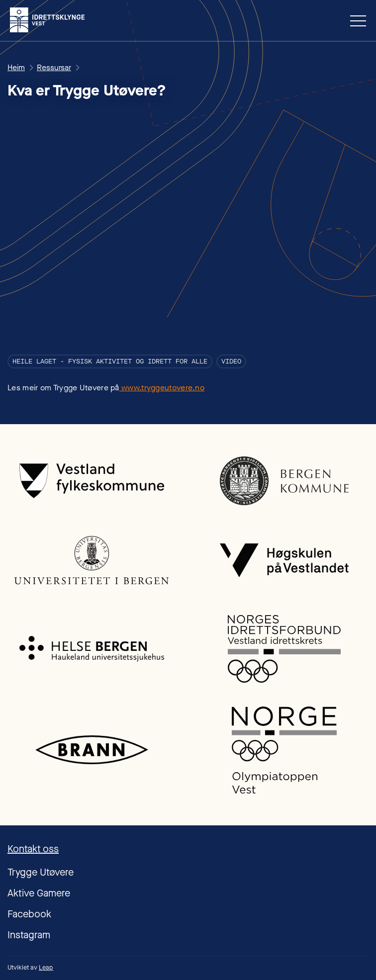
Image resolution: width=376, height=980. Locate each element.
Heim (16, 68)
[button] (354, 20)
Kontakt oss (33, 849)
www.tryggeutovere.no (162, 388)
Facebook (29, 914)
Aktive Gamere (39, 893)
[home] (47, 20)
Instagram (29, 935)
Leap (46, 967)
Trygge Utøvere (41, 872)
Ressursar (54, 68)
